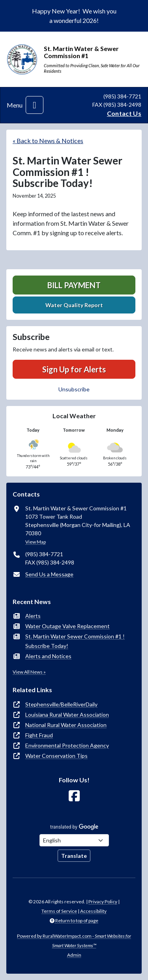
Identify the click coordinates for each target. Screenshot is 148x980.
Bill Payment (74, 285)
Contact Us (124, 113)
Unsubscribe (74, 389)
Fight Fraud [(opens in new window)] (39, 735)
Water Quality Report (74, 305)
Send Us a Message (49, 574)
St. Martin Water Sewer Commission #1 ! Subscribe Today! (75, 641)
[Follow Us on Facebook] (74, 796)
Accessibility (93, 911)
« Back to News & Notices (48, 141)
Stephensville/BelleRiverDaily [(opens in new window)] (61, 704)
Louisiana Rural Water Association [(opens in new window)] (67, 715)
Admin (74, 955)
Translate (74, 856)
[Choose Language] (74, 840)
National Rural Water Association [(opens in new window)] (66, 725)
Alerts (33, 616)
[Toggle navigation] (35, 105)
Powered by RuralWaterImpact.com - (74, 941)
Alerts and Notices (48, 656)
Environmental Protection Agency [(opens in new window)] (67, 745)
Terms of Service (59, 911)
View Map (36, 542)
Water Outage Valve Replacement (67, 626)
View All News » (29, 672)
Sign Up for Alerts (74, 369)
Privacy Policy (103, 902)
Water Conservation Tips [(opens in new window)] (56, 756)
